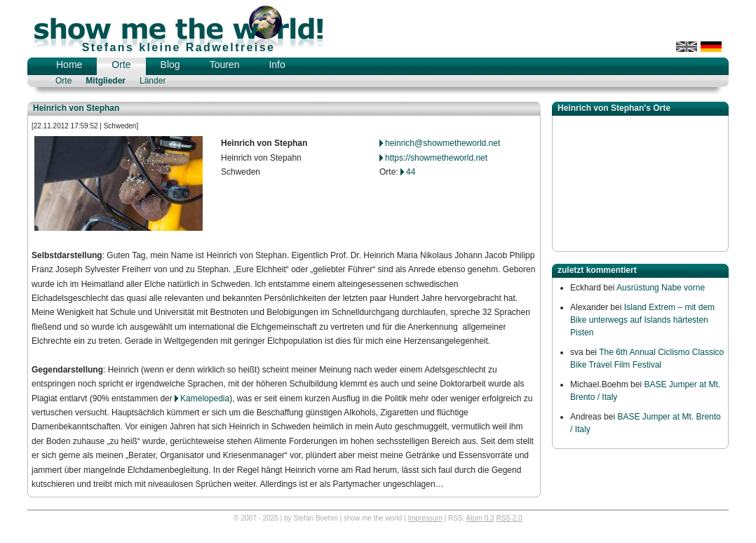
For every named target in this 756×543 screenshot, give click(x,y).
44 (411, 172)
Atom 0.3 (480, 518)
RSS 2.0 (509, 518)
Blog (170, 65)
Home (69, 65)
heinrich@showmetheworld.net (443, 143)
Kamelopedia (205, 398)
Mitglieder (106, 81)
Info (277, 65)
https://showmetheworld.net (436, 158)
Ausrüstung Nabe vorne (661, 288)
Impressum (425, 518)
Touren (225, 65)
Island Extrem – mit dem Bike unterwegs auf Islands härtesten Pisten (642, 320)
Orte (121, 65)
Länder (153, 81)
